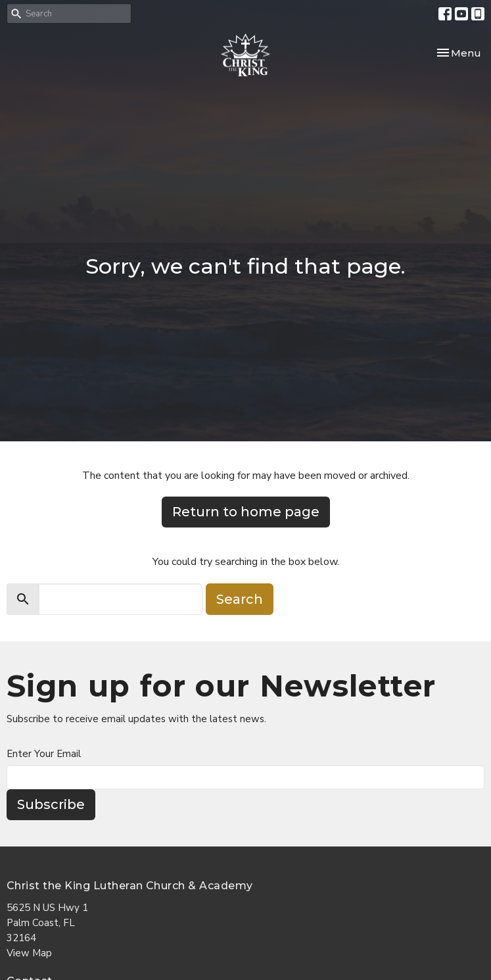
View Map (29, 953)
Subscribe (51, 804)
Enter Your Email (44, 754)
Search (240, 599)
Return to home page (246, 512)
